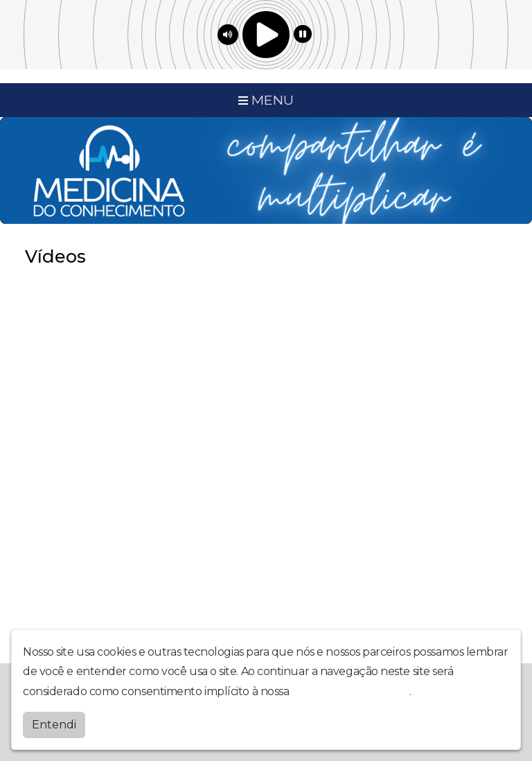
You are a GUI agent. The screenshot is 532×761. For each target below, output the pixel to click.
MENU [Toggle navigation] (266, 100)
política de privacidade (351, 691)
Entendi (54, 725)
